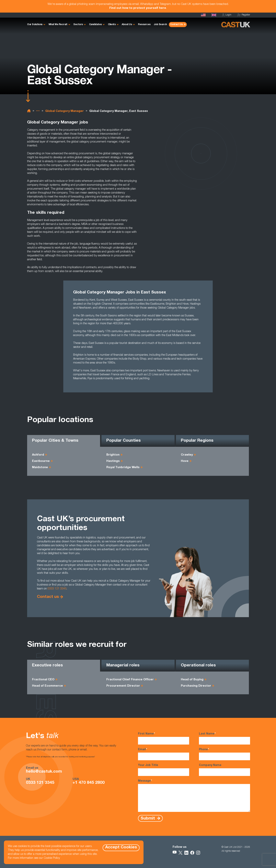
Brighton (113, 455)
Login (227, 15)
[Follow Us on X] (180, 853)
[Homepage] (214, 15)
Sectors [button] (78, 25)
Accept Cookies (121, 847)
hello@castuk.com (44, 772)
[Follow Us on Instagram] (198, 853)
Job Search (160, 25)
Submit (148, 818)
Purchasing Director (196, 686)
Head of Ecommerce (47, 686)
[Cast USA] (203, 15)
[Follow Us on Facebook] (192, 853)
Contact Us (176, 25)
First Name (164, 738)
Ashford (38, 455)
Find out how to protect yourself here (138, 8)
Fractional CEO (43, 680)
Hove (185, 461)
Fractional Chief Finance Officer (130, 680)
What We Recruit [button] (58, 25)
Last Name (224, 738)
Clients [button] (112, 25)
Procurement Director (123, 686)
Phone (224, 754)
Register (244, 15)
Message (194, 795)
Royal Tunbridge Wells (123, 467)
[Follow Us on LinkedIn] (186, 853)
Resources (144, 25)
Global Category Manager (64, 111)
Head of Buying (192, 680)
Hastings (113, 461)
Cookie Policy (52, 858)
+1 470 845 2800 (89, 783)
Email (164, 754)
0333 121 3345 (57, 589)
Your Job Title (164, 770)
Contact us (48, 597)
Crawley (187, 455)
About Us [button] (127, 25)
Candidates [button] (95, 25)
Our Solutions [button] (35, 25)
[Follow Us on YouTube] (175, 853)
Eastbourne (41, 461)
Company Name (224, 770)
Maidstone (40, 467)
